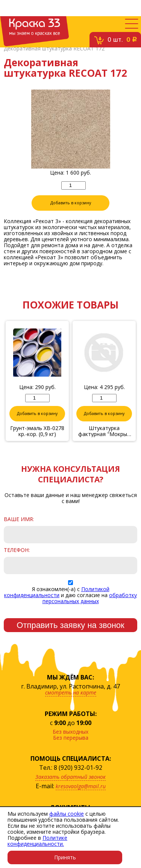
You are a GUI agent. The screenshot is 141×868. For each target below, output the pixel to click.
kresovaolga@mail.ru (81, 786)
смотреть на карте (71, 692)
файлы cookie (67, 814)
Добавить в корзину (71, 203)
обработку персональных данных (90, 598)
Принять (65, 857)
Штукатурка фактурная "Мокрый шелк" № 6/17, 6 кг (104, 431)
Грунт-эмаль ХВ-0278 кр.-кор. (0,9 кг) (37, 431)
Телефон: (17, 550)
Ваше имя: (19, 519)
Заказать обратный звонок (70, 777)
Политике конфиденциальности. (37, 841)
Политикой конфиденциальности (57, 592)
